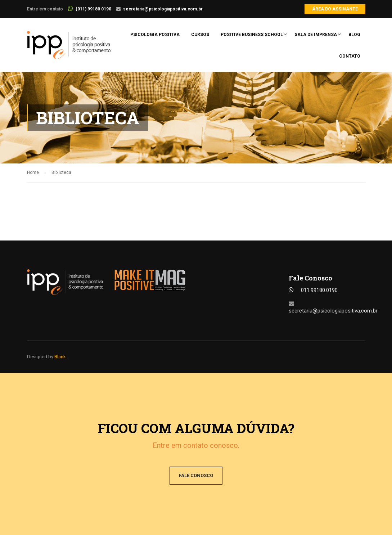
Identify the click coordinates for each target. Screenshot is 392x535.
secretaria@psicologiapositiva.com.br (163, 9)
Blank (60, 357)
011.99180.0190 (319, 290)
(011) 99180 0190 (93, 9)
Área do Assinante (335, 9)
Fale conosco (196, 475)
